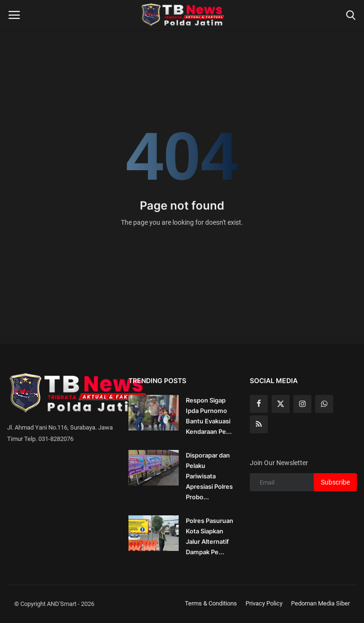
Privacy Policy (264, 603)
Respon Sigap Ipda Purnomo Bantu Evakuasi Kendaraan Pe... (209, 416)
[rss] (259, 424)
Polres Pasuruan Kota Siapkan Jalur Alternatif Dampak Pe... (209, 536)
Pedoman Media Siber (320, 603)
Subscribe (335, 482)
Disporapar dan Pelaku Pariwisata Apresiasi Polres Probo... (209, 476)
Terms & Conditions (211, 603)
